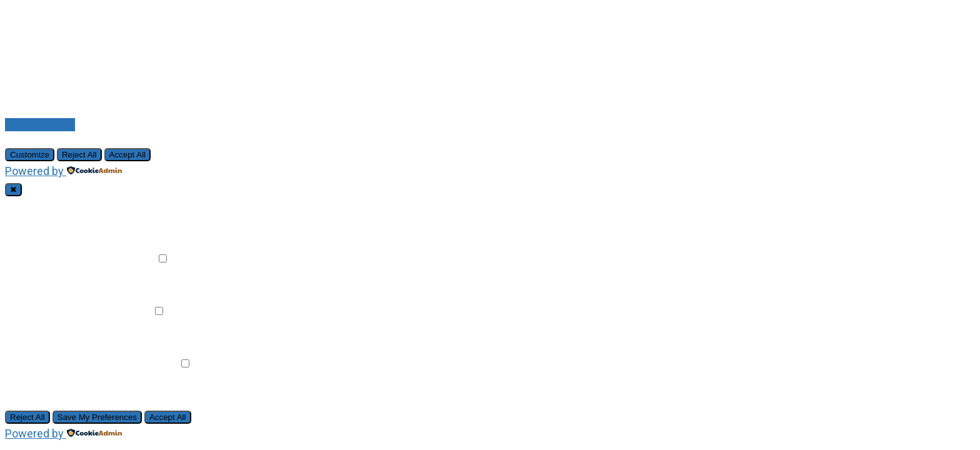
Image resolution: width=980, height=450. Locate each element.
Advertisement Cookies (77, 363)
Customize (30, 155)
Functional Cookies (66, 258)
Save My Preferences (97, 417)
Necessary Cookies (67, 206)
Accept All (128, 155)
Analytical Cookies (64, 311)
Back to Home (40, 125)
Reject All (79, 155)
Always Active (153, 206)
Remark (135, 258)
